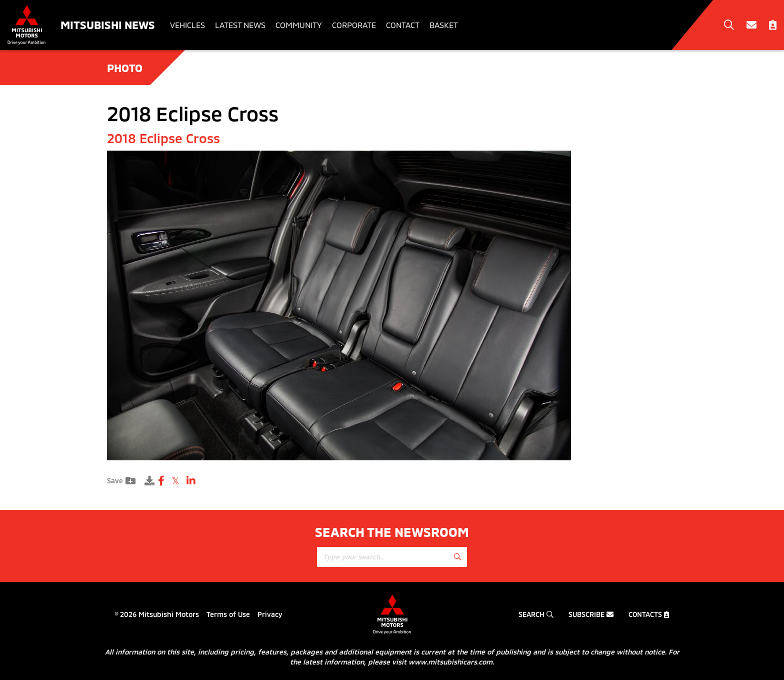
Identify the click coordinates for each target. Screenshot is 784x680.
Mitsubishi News (108, 25)
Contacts (649, 614)
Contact (403, 25)
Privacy (270, 614)
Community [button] (299, 25)
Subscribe (591, 614)
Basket (444, 25)
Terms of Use (228, 614)
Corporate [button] (354, 25)
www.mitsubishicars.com (450, 662)
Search (536, 614)
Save (121, 481)
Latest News (240, 25)
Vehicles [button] (187, 25)
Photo (125, 68)
